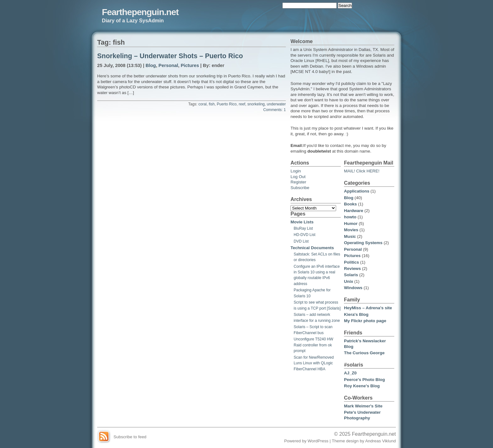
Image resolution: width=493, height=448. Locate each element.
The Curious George (364, 353)
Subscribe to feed (130, 437)
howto (350, 217)
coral (202, 104)
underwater (276, 104)
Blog (151, 65)
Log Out (298, 177)
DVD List (301, 241)
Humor (351, 224)
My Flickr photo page (365, 321)
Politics (352, 262)
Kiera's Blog (356, 314)
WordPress (318, 441)
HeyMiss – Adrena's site (368, 308)
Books (350, 204)
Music (350, 236)
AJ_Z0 (350, 373)
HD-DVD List (305, 235)
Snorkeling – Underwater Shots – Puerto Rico (170, 56)
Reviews (352, 269)
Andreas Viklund (380, 441)
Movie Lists (302, 222)
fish (212, 104)
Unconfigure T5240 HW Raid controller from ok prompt (313, 345)
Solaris (351, 275)
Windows (353, 288)
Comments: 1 (274, 110)
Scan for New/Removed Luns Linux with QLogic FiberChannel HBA (314, 363)
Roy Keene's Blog (362, 386)
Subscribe (300, 188)
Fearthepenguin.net (140, 12)
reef (242, 104)
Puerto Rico (227, 104)
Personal (168, 65)
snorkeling (256, 104)
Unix (349, 281)
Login (296, 171)
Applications (357, 191)
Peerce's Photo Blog (364, 380)
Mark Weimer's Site (363, 406)
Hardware (354, 211)
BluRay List (303, 228)
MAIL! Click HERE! (362, 171)
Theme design (345, 441)
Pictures (190, 65)
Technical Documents (312, 248)
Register (298, 182)
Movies (351, 230)
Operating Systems (363, 243)
